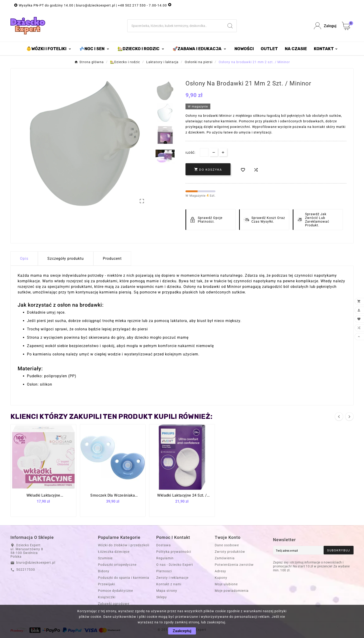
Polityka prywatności (174, 552)
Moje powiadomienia (232, 591)
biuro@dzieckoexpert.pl (36, 563)
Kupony (221, 578)
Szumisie (105, 558)
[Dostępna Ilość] (204, 152)
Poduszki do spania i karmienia (124, 578)
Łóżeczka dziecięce (114, 552)
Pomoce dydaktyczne (115, 591)
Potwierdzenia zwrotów (234, 565)
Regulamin (165, 558)
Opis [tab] (24, 259)
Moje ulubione (226, 584)
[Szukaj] (176, 26)
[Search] (230, 26)
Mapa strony (167, 591)
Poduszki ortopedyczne (117, 565)
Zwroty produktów (230, 552)
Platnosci (164, 571)
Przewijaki (106, 584)
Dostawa (164, 545)
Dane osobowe (227, 545)
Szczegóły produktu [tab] (66, 259)
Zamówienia (225, 558)
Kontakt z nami (169, 584)
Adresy (220, 571)
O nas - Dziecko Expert (175, 565)
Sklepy (162, 597)
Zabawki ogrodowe (114, 604)
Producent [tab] (112, 259)
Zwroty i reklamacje (172, 578)
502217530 (26, 570)
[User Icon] (325, 26)
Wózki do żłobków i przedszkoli (124, 545)
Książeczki (107, 597)
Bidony (104, 571)
